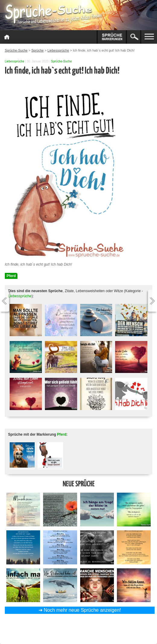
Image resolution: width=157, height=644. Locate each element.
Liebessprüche (15, 61)
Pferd (11, 276)
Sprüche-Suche (61, 61)
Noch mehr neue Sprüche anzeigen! (82, 610)
